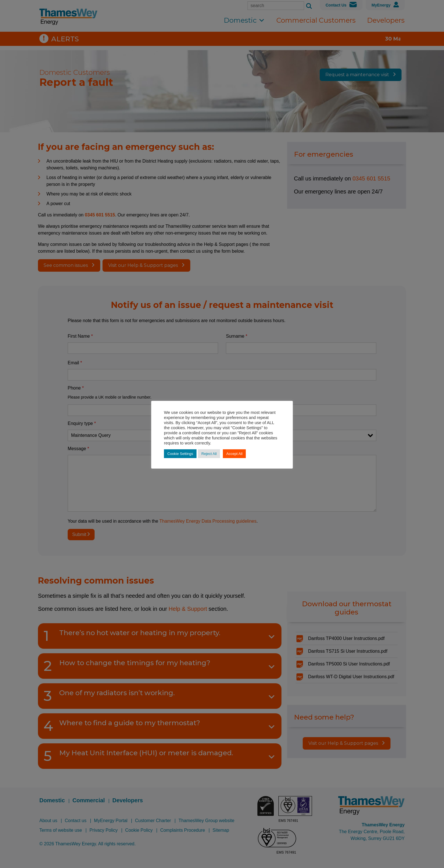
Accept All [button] (234, 454)
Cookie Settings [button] (180, 454)
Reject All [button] (209, 454)
